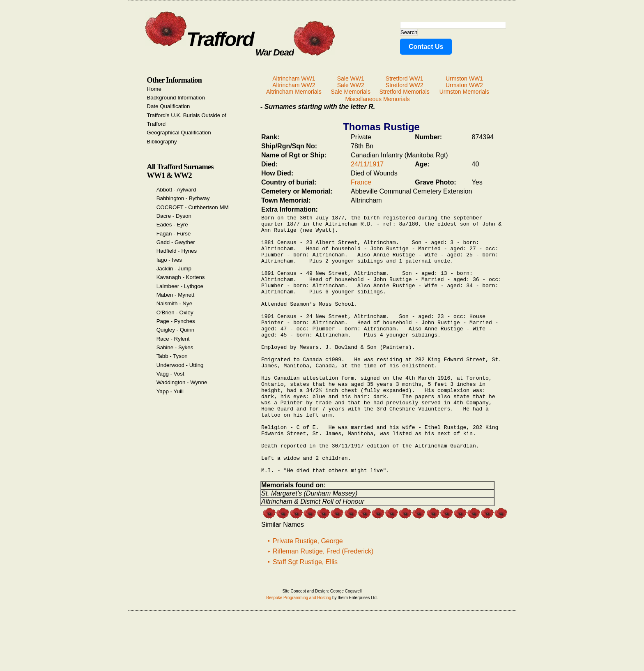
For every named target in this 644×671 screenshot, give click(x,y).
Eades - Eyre (172, 225)
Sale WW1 (351, 78)
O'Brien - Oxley (175, 312)
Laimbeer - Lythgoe (180, 286)
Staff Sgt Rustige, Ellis (305, 615)
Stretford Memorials (405, 92)
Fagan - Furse (174, 234)
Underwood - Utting (180, 365)
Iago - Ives (169, 260)
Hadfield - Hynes (177, 251)
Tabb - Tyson (172, 356)
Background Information (176, 98)
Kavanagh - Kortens (181, 277)
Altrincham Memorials (294, 92)
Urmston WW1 (464, 78)
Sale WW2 (351, 85)
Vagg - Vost (170, 374)
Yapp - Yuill (170, 391)
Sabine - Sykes (175, 347)
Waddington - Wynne (182, 382)
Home (154, 89)
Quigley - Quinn (176, 330)
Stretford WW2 (405, 85)
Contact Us (426, 47)
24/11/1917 (367, 164)
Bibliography (162, 142)
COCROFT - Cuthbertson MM (193, 207)
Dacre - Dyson (174, 216)
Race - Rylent (173, 339)
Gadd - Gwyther (176, 242)
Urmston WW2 (464, 85)
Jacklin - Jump (174, 269)
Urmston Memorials (464, 92)
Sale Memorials (350, 92)
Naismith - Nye (174, 303)
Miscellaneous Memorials (377, 99)
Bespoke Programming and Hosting (299, 651)
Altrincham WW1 (294, 78)
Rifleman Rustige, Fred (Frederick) (323, 604)
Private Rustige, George (308, 594)
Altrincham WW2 (294, 85)
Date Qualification (168, 106)
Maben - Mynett (176, 295)
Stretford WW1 (405, 78)
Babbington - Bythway (183, 198)
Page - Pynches (176, 321)
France (361, 182)
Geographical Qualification (179, 133)
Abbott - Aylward (176, 190)
